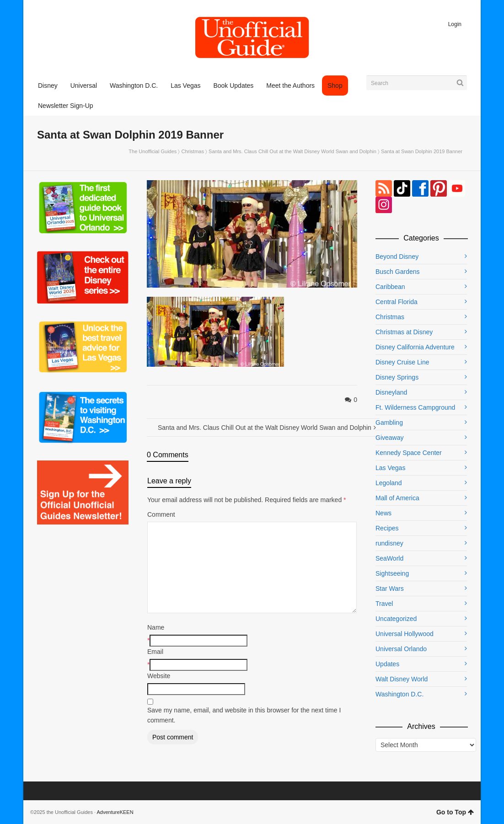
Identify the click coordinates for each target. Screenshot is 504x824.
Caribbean (390, 287)
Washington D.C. (399, 694)
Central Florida (397, 302)
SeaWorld (389, 558)
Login (455, 24)
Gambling (389, 423)
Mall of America (397, 498)
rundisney (389, 543)
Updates (387, 664)
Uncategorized (396, 619)
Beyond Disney (397, 257)
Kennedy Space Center (409, 453)
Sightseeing (392, 573)
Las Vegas (390, 468)
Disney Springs (397, 377)
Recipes (387, 528)
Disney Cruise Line (402, 362)
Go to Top (455, 812)
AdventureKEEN (115, 812)
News (383, 513)
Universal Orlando (401, 649)
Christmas (193, 151)
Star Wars (390, 589)
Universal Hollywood (405, 634)
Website (159, 676)
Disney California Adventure (415, 347)
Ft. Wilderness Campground (415, 407)
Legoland (389, 483)
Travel (384, 604)
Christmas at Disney (404, 332)
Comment (161, 514)
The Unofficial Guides (153, 151)
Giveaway (389, 438)
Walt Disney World (402, 679)
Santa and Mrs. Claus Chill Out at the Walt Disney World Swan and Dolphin (292, 151)
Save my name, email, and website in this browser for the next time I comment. (244, 715)
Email (155, 652)
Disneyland (391, 392)
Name (156, 627)
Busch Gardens (398, 272)
